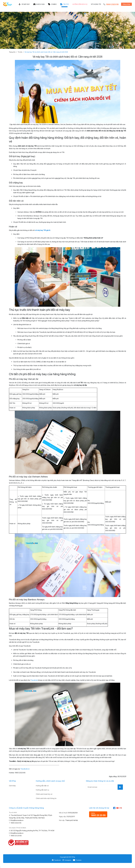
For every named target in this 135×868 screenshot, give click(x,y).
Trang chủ (12, 52)
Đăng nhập (126, 4)
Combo (52, 4)
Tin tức (64, 4)
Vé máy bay (24, 4)
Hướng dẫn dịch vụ (80, 4)
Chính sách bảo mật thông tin (46, 798)
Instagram (67, 860)
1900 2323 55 (111, 4)
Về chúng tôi (96, 4)
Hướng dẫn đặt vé (42, 786)
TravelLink (34, 680)
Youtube (77, 860)
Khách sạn (39, 4)
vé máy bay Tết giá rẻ (43, 230)
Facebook (56, 860)
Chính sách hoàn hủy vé (44, 794)
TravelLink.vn (25, 769)
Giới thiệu (12, 786)
